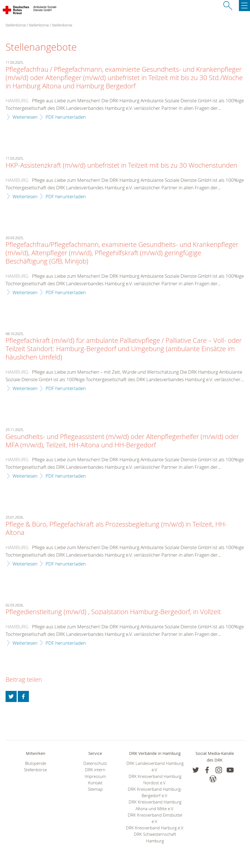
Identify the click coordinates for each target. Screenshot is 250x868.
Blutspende (36, 763)
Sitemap (95, 789)
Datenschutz (95, 763)
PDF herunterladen (66, 117)
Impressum (95, 776)
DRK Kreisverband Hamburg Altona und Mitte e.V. (155, 805)
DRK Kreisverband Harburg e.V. (155, 828)
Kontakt (95, 783)
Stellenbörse (39, 25)
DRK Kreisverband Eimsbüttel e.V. (155, 818)
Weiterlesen (25, 117)
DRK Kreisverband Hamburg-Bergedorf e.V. (155, 792)
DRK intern (95, 770)
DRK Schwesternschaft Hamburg (155, 837)
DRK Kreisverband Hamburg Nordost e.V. (155, 780)
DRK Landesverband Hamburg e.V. (155, 767)
